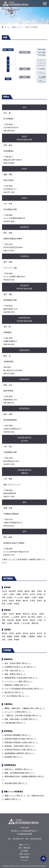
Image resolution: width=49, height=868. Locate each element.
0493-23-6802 (9, 163)
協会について (17, 27)
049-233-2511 (9, 526)
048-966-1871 (9, 312)
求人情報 (25, 851)
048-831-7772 (9, 555)
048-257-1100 (9, 192)
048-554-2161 (9, 432)
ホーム (7, 27)
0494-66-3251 (9, 344)
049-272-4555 (9, 374)
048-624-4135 (9, 280)
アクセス (25, 860)
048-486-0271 (9, 403)
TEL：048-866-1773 (16, 839)
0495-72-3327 (9, 251)
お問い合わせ (25, 854)
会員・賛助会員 (25, 848)
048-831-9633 (9, 221)
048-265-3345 (9, 131)
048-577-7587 (9, 497)
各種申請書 (25, 857)
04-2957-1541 (9, 464)
